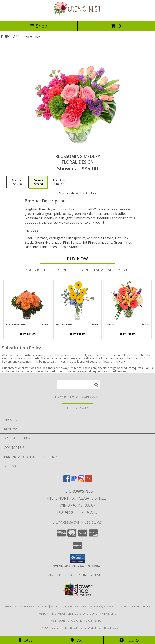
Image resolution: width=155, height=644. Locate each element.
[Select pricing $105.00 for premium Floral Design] (59, 182)
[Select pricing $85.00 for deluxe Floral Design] (38, 182)
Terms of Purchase (79, 628)
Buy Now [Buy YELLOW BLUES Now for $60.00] (77, 334)
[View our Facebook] (67, 481)
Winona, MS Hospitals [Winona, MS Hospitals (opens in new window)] (69, 606)
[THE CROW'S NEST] (77, 15)
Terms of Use (108, 628)
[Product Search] (78, 385)
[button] (78, 558)
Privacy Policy (48, 628)
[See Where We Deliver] (77, 408)
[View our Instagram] (81, 481)
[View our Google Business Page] (74, 481)
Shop (39, 26)
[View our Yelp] (88, 481)
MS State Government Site (95, 614)
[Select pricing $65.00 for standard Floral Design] (18, 182)
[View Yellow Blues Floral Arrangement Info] (78, 301)
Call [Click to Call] (26, 640)
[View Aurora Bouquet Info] (128, 301)
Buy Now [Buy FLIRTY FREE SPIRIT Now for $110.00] (27, 334)
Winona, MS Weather (55, 614)
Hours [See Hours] (129, 640)
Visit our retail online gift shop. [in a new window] (77, 575)
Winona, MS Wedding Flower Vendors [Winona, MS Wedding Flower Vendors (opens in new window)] (120, 606)
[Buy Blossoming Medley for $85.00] (77, 259)
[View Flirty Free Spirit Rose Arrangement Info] (28, 302)
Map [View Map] (77, 640)
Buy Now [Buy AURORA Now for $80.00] (128, 334)
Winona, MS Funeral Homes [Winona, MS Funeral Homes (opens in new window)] (26, 606)
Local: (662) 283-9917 (77, 512)
